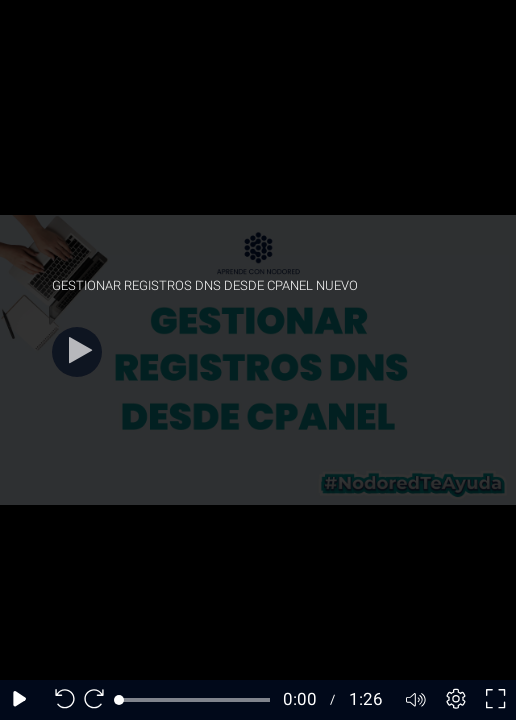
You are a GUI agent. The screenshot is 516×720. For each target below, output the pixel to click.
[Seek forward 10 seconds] (99, 700)
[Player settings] (456, 700)
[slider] (194, 700)
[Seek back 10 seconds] (60, 700)
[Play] (77, 352)
